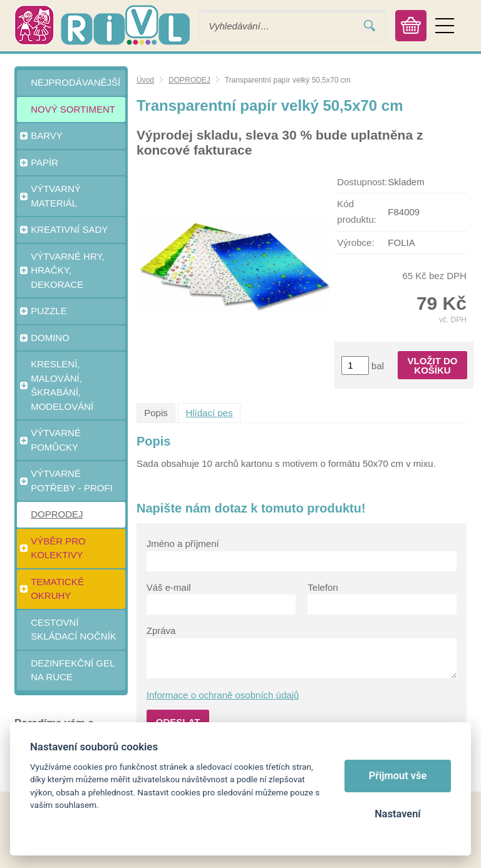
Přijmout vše (398, 776)
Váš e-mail (169, 587)
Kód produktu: (357, 212)
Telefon (323, 587)
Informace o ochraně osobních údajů (223, 695)
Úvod (145, 80)
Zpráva (161, 631)
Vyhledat (370, 26)
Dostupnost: (362, 182)
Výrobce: (355, 243)
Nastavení (397, 814)
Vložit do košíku (433, 365)
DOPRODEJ (189, 80)
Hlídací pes (209, 413)
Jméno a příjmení (183, 544)
